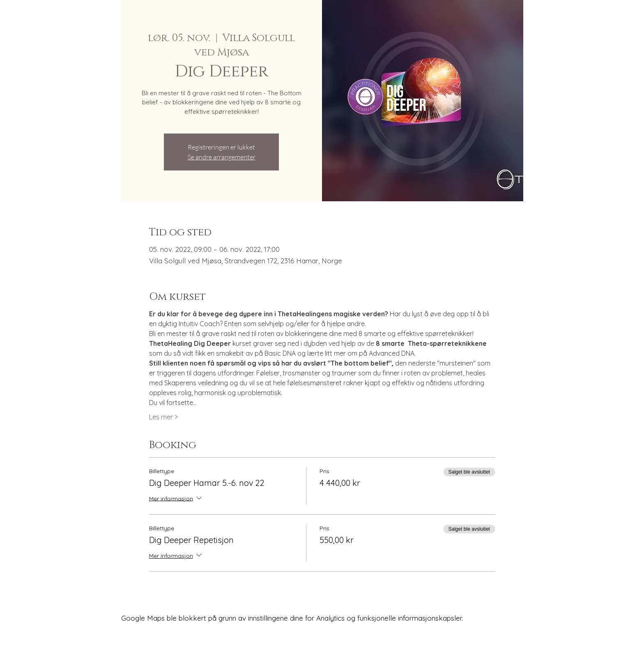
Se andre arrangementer (222, 157)
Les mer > (163, 417)
